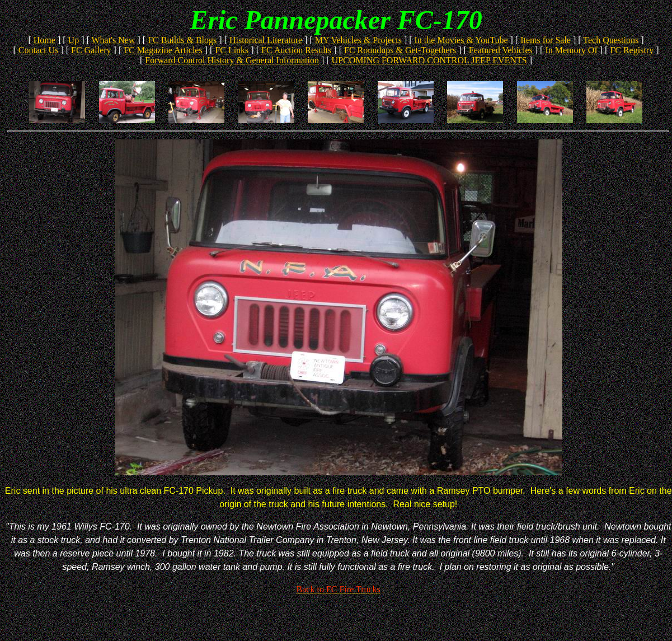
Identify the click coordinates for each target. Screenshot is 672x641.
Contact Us (39, 50)
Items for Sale (546, 40)
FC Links (232, 50)
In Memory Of (571, 50)
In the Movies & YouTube (461, 40)
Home (44, 40)
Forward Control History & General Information (232, 60)
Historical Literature (266, 40)
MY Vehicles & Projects (358, 40)
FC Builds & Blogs (182, 40)
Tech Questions (611, 40)
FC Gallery (91, 50)
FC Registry (632, 50)
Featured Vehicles (501, 50)
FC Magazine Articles (163, 50)
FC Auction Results (296, 50)
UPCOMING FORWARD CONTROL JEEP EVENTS (429, 60)
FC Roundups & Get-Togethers (400, 50)
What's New (114, 40)
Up (74, 40)
